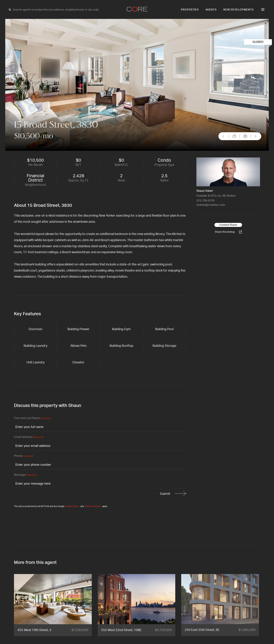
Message (25, 475)
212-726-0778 (205, 201)
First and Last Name (32, 418)
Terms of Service (93, 506)
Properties (190, 10)
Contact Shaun (228, 225)
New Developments (239, 10)
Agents (211, 10)
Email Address (29, 437)
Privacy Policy (72, 506)
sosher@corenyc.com (211, 205)
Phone (24, 456)
